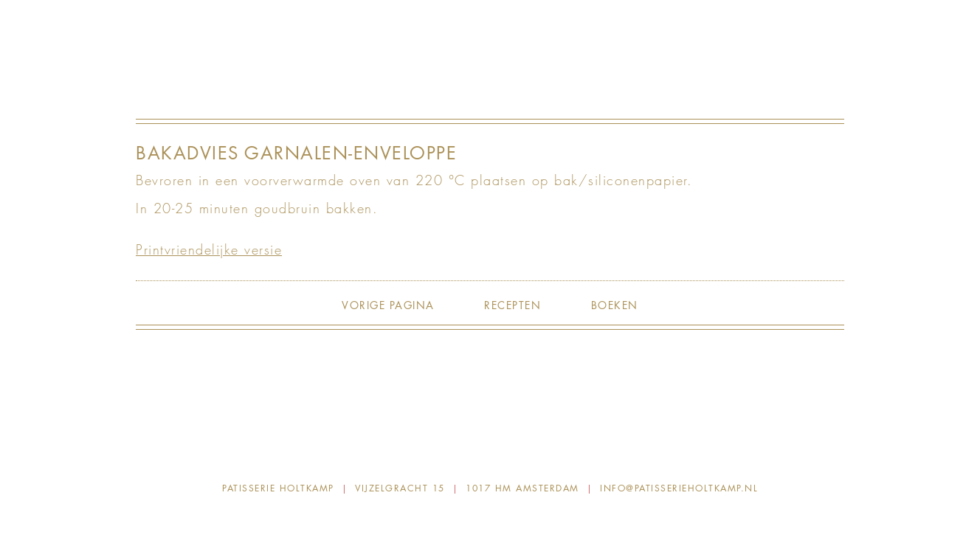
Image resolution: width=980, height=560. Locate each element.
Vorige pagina (388, 305)
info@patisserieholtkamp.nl (679, 488)
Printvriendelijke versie (209, 249)
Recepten (513, 305)
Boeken (615, 305)
